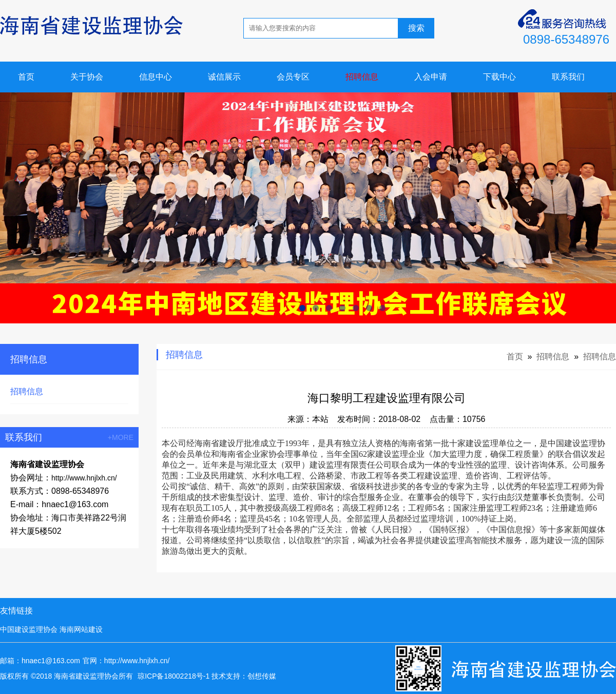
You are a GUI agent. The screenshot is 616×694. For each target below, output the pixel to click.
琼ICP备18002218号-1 (174, 676)
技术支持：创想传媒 (244, 676)
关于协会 (87, 77)
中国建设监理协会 (29, 629)
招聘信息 (362, 77)
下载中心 (499, 77)
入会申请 (431, 77)
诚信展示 (224, 77)
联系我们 (568, 77)
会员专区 (293, 77)
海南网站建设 (81, 629)
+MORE (121, 437)
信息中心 (156, 77)
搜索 (416, 28)
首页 (26, 77)
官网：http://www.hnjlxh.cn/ (126, 661)
